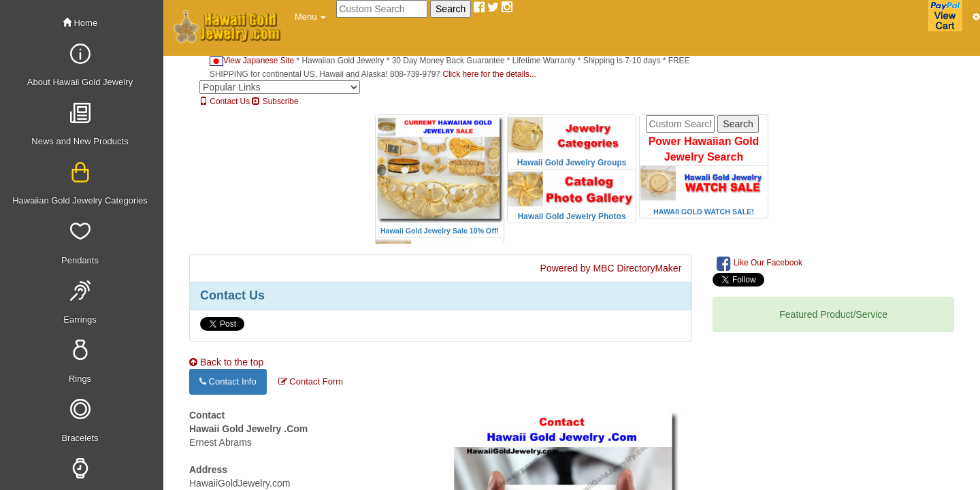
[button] (310, 17)
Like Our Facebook (759, 263)
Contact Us (225, 101)
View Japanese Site (252, 61)
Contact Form (311, 381)
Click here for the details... (489, 74)
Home (80, 23)
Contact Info (228, 381)
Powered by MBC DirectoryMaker (611, 268)
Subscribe (275, 101)
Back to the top (226, 362)
